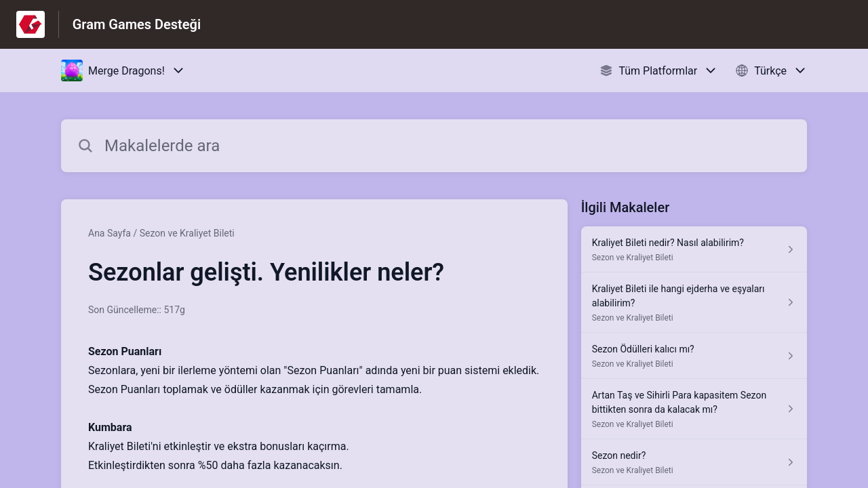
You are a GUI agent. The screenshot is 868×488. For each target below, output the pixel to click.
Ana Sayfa (110, 233)
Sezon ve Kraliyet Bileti (187, 233)
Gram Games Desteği (137, 24)
